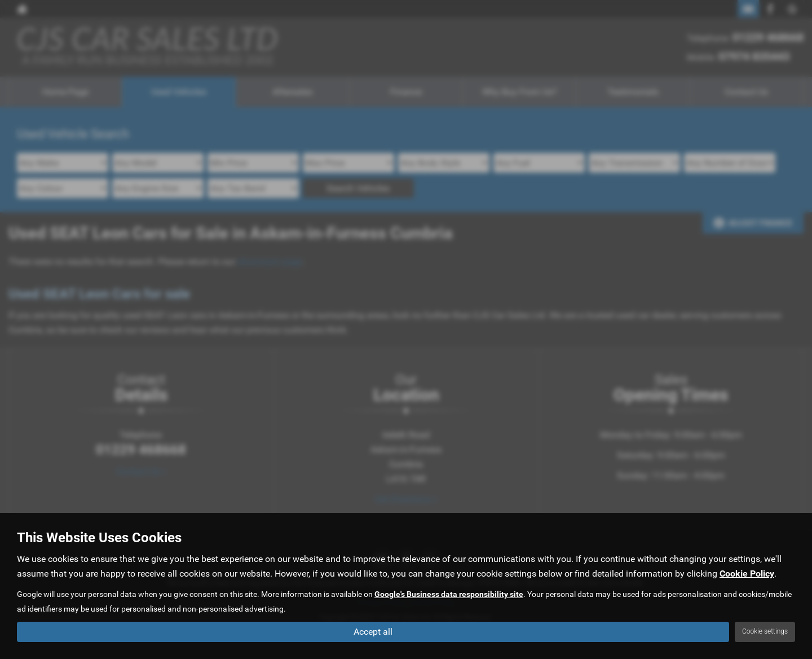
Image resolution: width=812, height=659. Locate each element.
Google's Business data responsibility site (449, 594)
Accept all (373, 631)
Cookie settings (765, 631)
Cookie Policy (747, 573)
